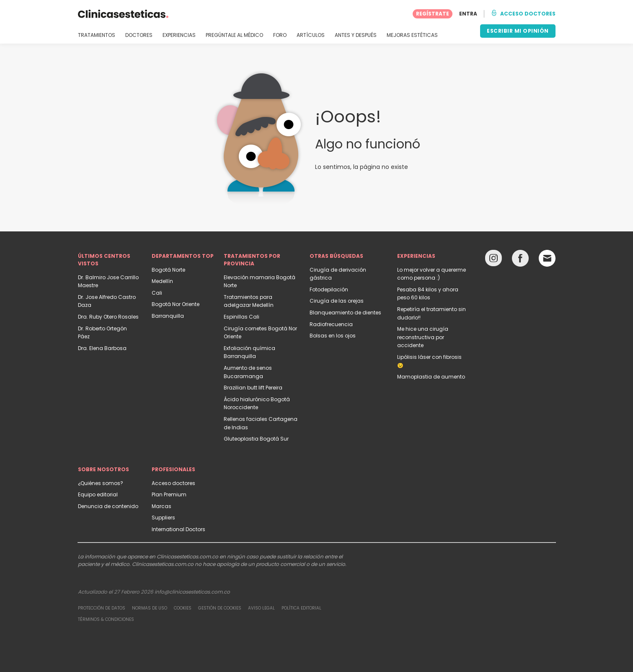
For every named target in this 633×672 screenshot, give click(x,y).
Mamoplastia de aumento (431, 377)
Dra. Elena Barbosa (102, 348)
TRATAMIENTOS (97, 35)
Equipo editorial (98, 494)
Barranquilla (168, 316)
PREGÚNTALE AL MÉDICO (234, 35)
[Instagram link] (493, 260)
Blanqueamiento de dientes (345, 313)
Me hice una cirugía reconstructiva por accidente (423, 337)
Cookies (183, 608)
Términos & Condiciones (106, 619)
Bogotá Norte (168, 270)
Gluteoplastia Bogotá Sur (256, 439)
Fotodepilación (329, 289)
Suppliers (163, 518)
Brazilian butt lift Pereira (253, 388)
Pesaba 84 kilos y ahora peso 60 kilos (428, 294)
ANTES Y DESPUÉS (356, 35)
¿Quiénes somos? (101, 483)
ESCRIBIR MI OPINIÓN (518, 31)
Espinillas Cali (242, 317)
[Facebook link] (520, 260)
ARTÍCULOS (311, 35)
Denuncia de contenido (108, 506)
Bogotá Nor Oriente (176, 304)
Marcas (161, 506)
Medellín (162, 281)
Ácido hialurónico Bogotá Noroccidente (257, 403)
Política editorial (301, 608)
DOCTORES (139, 35)
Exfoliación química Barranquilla (249, 352)
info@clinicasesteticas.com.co (192, 592)
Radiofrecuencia (331, 324)
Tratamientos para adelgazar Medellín (249, 301)
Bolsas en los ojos (333, 336)
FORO (280, 35)
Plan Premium (169, 494)
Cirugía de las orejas (337, 301)
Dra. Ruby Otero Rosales (108, 317)
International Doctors (178, 529)
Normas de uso (150, 608)
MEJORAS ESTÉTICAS (412, 35)
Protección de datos (102, 608)
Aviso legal (261, 608)
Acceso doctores (173, 483)
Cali (157, 293)
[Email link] (547, 258)
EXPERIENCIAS (179, 35)
